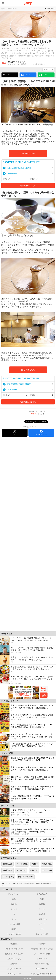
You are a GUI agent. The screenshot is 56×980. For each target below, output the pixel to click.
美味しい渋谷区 (42, 934)
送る (43, 75)
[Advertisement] (28, 535)
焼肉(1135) (34, 870)
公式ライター (42, 959)
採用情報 (14, 964)
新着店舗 (42, 904)
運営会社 (14, 944)
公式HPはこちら (28, 153)
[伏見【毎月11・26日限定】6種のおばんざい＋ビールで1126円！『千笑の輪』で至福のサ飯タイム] (28, 641)
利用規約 (42, 944)
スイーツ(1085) (8, 877)
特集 (14, 899)
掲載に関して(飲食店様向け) (42, 974)
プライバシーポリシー (14, 949)
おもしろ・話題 (14, 924)
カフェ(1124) (47, 870)
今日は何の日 (42, 894)
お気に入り (49, 70)
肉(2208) (35, 864)
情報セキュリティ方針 (14, 954)
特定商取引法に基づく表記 (42, 949)
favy (3, 883)
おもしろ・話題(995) (26, 877)
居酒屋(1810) (47, 864)
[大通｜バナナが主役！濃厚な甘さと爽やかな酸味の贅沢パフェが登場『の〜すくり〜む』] (28, 660)
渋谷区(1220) (8, 870)
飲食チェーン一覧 (42, 964)
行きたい (41, 179)
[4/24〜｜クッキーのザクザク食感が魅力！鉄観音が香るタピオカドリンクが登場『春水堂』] (28, 650)
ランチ (14, 919)
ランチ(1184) (21, 870)
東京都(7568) (8, 864)
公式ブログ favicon (14, 969)
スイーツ (42, 924)
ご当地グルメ (42, 919)
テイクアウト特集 (14, 934)
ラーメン (42, 909)
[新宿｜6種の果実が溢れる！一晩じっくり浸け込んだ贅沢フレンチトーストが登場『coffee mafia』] (28, 669)
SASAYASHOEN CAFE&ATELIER (21, 162)
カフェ (8, 883)
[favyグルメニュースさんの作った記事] (28, 63)
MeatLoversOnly (42, 969)
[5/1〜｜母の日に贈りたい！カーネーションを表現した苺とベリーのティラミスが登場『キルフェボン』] (28, 680)
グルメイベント (14, 894)
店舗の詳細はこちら (28, 186)
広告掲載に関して (14, 959)
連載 (42, 899)
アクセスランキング (10, 701)
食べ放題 (42, 914)
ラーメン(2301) (22, 864)
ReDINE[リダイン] (14, 974)
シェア (25, 75)
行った (15, 179)
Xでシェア (15, 433)
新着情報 (14, 904)
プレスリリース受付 (42, 954)
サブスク (14, 909)
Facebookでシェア (41, 433)
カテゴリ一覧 (7, 889)
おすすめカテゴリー (10, 858)
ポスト (7, 75)
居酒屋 (14, 929)
